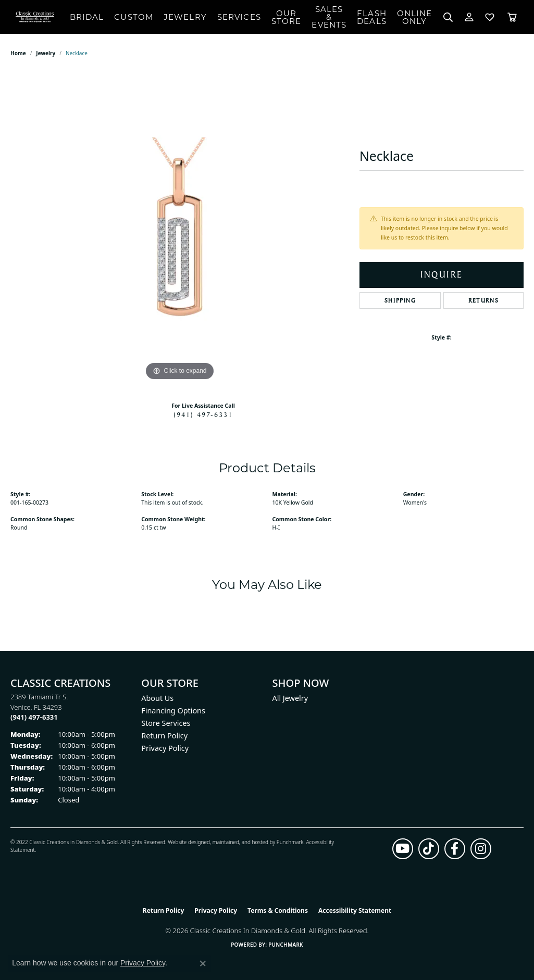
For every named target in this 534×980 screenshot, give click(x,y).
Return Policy (164, 736)
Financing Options (173, 711)
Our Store (287, 17)
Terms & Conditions (278, 910)
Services (239, 17)
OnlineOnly (415, 17)
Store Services (166, 723)
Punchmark (290, 842)
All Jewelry (290, 698)
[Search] (448, 17)
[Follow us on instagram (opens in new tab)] (481, 849)
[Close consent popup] (203, 963)
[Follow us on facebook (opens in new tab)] (455, 849)
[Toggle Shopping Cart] (512, 17)
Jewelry (185, 17)
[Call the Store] (34, 717)
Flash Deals (372, 17)
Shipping (400, 300)
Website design (186, 842)
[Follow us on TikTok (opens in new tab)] (429, 849)
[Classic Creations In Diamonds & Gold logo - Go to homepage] (35, 17)
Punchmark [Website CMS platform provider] (286, 945)
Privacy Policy (165, 748)
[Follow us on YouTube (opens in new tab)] (403, 849)
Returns (483, 300)
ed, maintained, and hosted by (240, 842)
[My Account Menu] (469, 17)
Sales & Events (329, 17)
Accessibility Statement (355, 910)
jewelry (46, 53)
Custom (134, 17)
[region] (180, 227)
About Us (157, 698)
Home (18, 53)
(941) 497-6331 (203, 414)
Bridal (87, 17)
